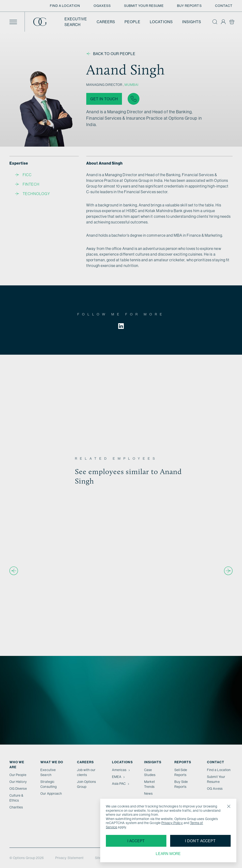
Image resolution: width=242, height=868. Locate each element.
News (148, 794)
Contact (224, 6)
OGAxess (102, 6)
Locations (161, 22)
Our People (18, 775)
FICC (23, 175)
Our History (18, 782)
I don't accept (200, 841)
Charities (16, 807)
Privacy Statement (69, 858)
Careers (106, 22)
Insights (192, 22)
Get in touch (104, 99)
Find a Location (65, 6)
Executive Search (76, 22)
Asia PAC (121, 784)
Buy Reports (189, 6)
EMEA (119, 777)
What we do (52, 762)
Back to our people (111, 54)
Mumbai (131, 85)
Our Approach (51, 794)
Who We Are (17, 765)
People (132, 22)
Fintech (27, 184)
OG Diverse (18, 789)
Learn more (168, 854)
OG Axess (215, 789)
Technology (33, 194)
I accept (136, 841)
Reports (183, 762)
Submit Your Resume (144, 6)
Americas (121, 770)
